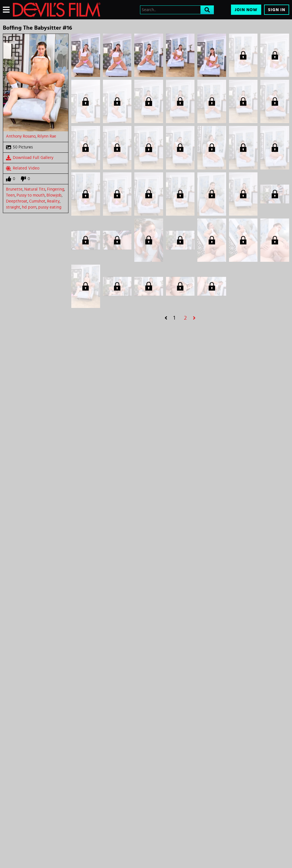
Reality (53, 201)
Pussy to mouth (31, 195)
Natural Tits (35, 189)
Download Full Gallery (30, 158)
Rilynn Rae (47, 136)
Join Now (246, 10)
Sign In (277, 10)
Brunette (14, 189)
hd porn (29, 207)
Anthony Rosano (21, 136)
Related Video (23, 168)
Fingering (56, 189)
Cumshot (37, 201)
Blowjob (54, 195)
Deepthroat (17, 201)
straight (13, 207)
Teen (10, 195)
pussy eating (50, 207)
